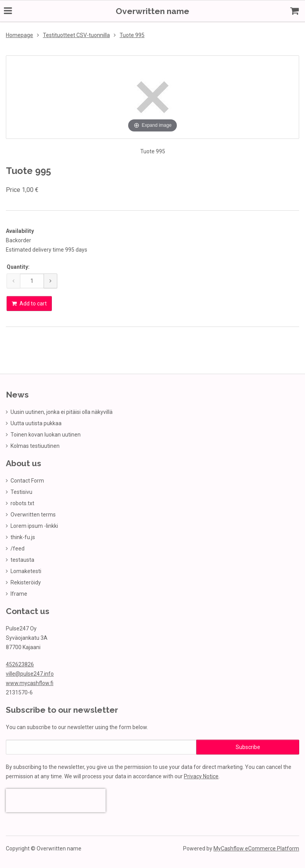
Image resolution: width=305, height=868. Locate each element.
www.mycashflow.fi (30, 682)
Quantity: (18, 266)
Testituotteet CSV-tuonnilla (76, 34)
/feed (18, 548)
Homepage (19, 34)
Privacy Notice (201, 776)
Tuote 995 (132, 34)
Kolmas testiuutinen (35, 445)
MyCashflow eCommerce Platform (256, 848)
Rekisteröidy (26, 582)
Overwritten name (152, 11)
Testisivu (21, 491)
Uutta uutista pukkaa (36, 422)
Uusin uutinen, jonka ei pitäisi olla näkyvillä (62, 411)
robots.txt (22, 502)
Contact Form (27, 480)
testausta (22, 559)
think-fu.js (23, 536)
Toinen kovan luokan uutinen (46, 434)
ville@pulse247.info (30, 673)
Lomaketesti (26, 570)
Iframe (19, 593)
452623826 (20, 664)
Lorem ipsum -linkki (34, 525)
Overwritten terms (33, 514)
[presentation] (56, 800)
